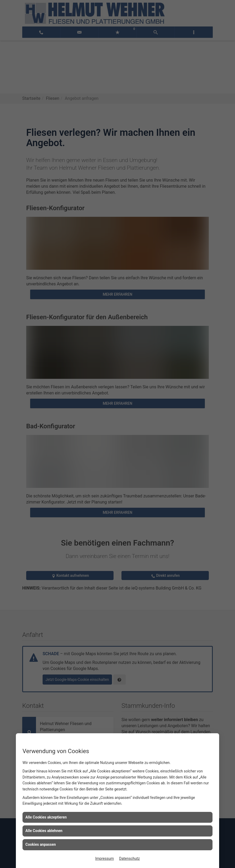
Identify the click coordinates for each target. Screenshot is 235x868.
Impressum (105, 858)
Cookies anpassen (41, 844)
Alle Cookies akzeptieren (46, 817)
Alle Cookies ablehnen (44, 831)
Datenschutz (129, 858)
